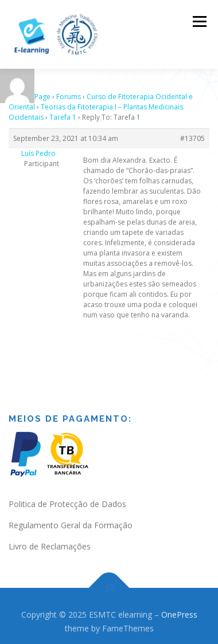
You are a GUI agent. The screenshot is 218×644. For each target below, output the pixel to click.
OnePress (179, 607)
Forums (69, 89)
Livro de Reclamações (50, 539)
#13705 (192, 131)
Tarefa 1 (63, 110)
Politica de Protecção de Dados (67, 496)
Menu (199, 21)
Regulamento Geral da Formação (71, 518)
